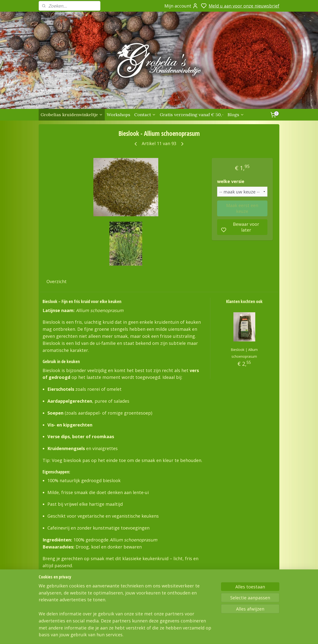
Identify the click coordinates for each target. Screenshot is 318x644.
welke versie (231, 181)
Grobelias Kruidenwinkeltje (57, 602)
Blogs (236, 115)
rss (224, 635)
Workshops (119, 115)
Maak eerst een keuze (242, 208)
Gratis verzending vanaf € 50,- (192, 115)
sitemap (214, 635)
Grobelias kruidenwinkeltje (72, 115)
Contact (145, 115)
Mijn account (181, 6)
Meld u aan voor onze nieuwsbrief (244, 6)
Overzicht (57, 281)
